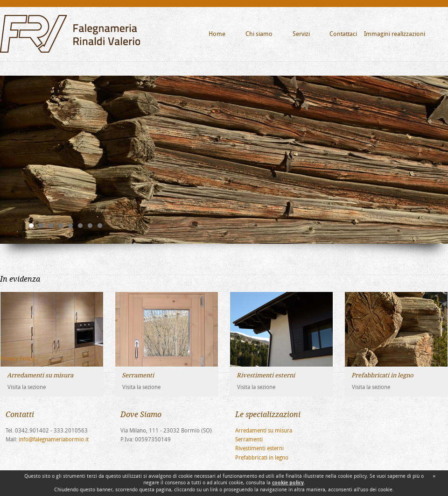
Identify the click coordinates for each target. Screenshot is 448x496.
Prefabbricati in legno (262, 458)
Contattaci (343, 34)
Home (217, 34)
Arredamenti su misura (264, 431)
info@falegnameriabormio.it (54, 439)
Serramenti (249, 439)
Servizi (301, 34)
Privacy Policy (17, 359)
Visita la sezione (27, 387)
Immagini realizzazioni (395, 34)
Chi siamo (259, 34)
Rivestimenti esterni (259, 448)
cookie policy (288, 483)
